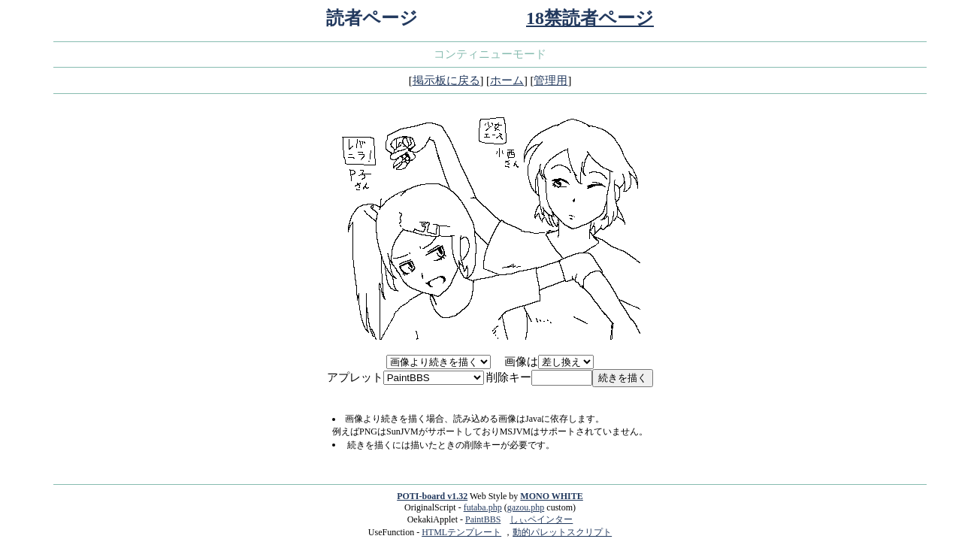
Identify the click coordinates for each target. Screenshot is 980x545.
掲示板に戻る (446, 80)
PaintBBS (483, 519)
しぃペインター (541, 519)
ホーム (507, 80)
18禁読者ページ (590, 18)
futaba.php (483, 507)
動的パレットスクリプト (562, 532)
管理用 (550, 80)
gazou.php (526, 507)
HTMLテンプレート (461, 532)
